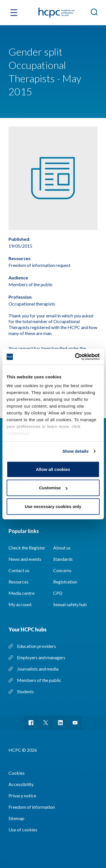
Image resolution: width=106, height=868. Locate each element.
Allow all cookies (53, 469)
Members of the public (39, 680)
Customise (53, 488)
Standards (63, 559)
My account (20, 604)
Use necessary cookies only (53, 506)
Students (25, 691)
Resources (19, 582)
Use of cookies (23, 830)
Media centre (21, 593)
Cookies (17, 773)
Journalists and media (38, 669)
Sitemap (16, 818)
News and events (25, 559)
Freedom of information (32, 807)
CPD (58, 593)
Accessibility (21, 784)
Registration (65, 582)
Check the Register (27, 548)
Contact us (19, 570)
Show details (76, 451)
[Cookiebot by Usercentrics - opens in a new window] (75, 357)
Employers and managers (41, 657)
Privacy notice (22, 796)
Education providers (36, 646)
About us (62, 548)
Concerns (62, 570)
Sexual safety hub (70, 604)
